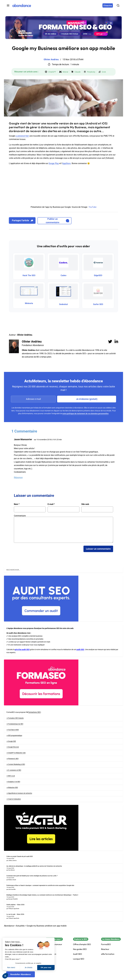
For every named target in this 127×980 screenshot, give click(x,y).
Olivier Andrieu (32, 342)
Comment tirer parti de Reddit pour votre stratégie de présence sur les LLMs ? (32, 876)
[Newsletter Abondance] (21, 974)
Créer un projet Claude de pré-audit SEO (20, 856)
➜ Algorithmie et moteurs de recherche (19, 793)
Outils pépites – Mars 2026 (15, 905)
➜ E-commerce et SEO (14, 770)
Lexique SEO (79, 959)
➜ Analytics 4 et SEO (13, 782)
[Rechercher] (118, 5)
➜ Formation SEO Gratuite (15, 718)
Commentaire (20, 516)
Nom (17, 504)
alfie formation (108, 954)
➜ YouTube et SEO (13, 730)
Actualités (20, 926)
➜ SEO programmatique (14, 735)
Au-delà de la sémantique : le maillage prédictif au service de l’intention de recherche (34, 866)
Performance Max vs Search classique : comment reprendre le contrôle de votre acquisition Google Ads (40, 885)
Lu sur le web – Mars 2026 (15, 914)
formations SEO (34, 712)
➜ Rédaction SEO (12, 788)
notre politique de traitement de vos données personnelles (85, 414)
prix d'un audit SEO (22, 649)
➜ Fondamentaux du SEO (15, 724)
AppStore (66, 163)
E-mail (51, 504)
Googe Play (54, 163)
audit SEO (80, 649)
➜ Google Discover (13, 747)
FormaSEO (106, 944)
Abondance (9, 926)
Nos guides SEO (80, 949)
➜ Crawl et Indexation (14, 799)
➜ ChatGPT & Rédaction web (16, 753)
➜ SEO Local (11, 776)
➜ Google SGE (11, 741)
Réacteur (105, 949)
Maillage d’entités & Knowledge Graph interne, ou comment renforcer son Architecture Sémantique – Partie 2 (42, 895)
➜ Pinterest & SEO (12, 759)
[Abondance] (22, 5)
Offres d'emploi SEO (82, 944)
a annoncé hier (22, 136)
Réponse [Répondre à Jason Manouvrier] (18, 477)
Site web (85, 504)
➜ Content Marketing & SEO (16, 764)
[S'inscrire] (108, 5)
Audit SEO (78, 954)
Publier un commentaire (57, 221)
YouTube (93, 207)
